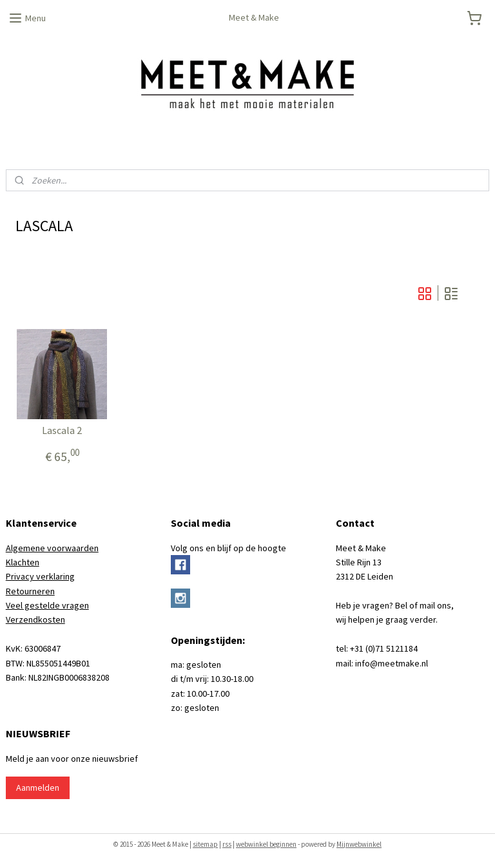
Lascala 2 (62, 430)
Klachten (23, 562)
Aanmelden (38, 788)
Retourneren (30, 591)
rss (227, 844)
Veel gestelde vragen (47, 605)
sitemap (205, 844)
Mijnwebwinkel (359, 844)
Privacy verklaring (40, 576)
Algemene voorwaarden (52, 548)
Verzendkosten (35, 619)
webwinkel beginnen (266, 844)
